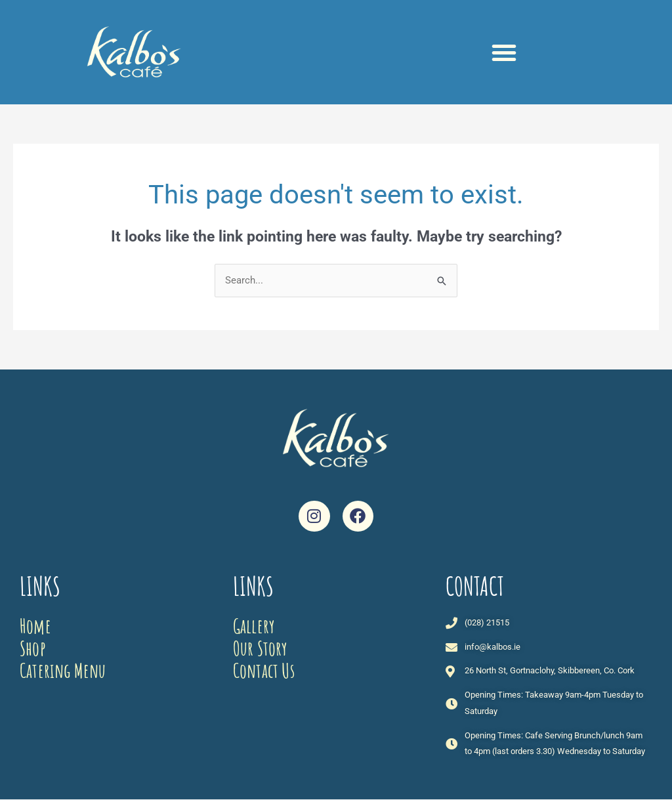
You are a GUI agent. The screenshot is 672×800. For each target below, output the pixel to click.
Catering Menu (63, 670)
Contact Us (264, 670)
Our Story (260, 648)
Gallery (254, 626)
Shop (32, 648)
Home (35, 626)
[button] (504, 53)
